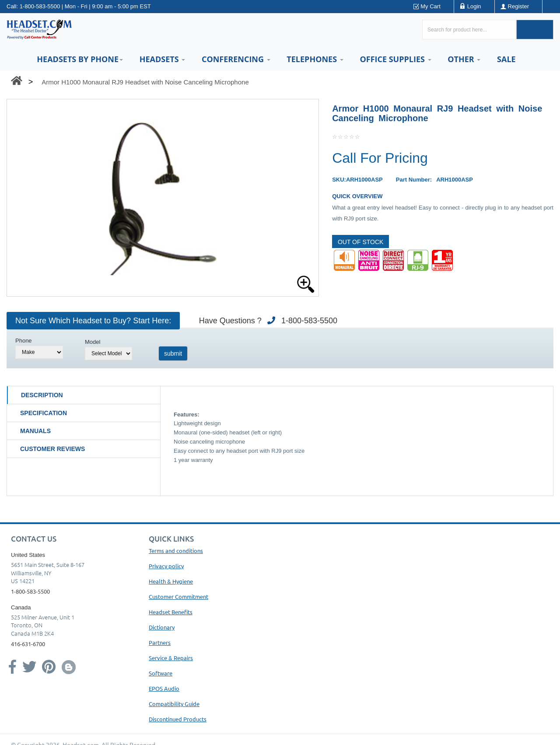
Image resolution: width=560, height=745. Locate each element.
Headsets (163, 59)
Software (161, 673)
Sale (506, 59)
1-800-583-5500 (40, 6)
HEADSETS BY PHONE (80, 59)
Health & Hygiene (171, 581)
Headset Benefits (171, 612)
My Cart (430, 6)
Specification (44, 413)
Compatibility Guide (174, 704)
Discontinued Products (178, 719)
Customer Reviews (52, 449)
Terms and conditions (176, 551)
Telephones (315, 59)
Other (464, 59)
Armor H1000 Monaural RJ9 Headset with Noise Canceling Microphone (145, 82)
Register (518, 6)
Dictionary (162, 627)
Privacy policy (166, 566)
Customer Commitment (178, 596)
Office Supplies (395, 59)
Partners (160, 642)
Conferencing (236, 59)
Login (474, 6)
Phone (24, 341)
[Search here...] (469, 30)
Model (93, 342)
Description (42, 395)
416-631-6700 (28, 644)
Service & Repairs (171, 658)
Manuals (35, 431)
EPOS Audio (164, 688)
